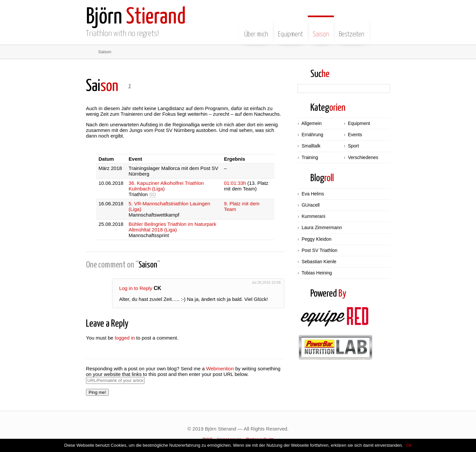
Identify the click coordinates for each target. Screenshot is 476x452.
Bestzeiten (352, 29)
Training (310, 157)
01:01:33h (235, 183)
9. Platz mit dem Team (242, 206)
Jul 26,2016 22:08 (266, 282)
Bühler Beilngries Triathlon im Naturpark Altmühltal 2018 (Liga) (172, 227)
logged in (125, 338)
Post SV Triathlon (319, 250)
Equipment (290, 29)
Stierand (136, 17)
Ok (409, 445)
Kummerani (313, 216)
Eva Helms (313, 194)
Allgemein (312, 123)
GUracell (310, 205)
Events (355, 135)
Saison (321, 29)
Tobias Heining (317, 273)
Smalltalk (311, 146)
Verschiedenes (363, 157)
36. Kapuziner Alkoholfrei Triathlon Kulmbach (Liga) (166, 186)
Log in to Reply (138, 288)
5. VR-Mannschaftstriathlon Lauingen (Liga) (169, 206)
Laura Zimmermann (322, 227)
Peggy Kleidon (316, 239)
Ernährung (312, 135)
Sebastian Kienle (319, 262)
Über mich (256, 29)
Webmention (220, 369)
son (102, 86)
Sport (353, 146)
